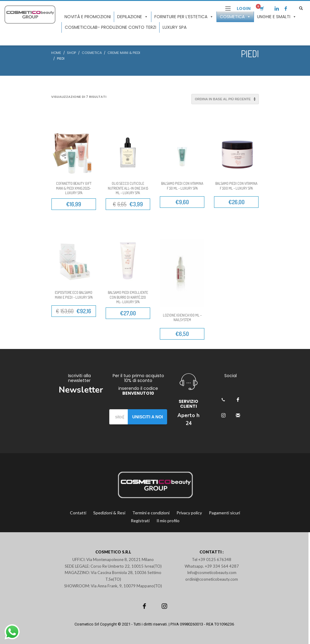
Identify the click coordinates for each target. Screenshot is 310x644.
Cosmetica (235, 17)
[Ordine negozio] (225, 99)
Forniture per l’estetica (184, 17)
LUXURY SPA (175, 27)
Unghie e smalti (277, 17)
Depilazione (133, 17)
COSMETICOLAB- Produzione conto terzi (110, 27)
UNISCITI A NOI (148, 417)
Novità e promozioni (88, 17)
